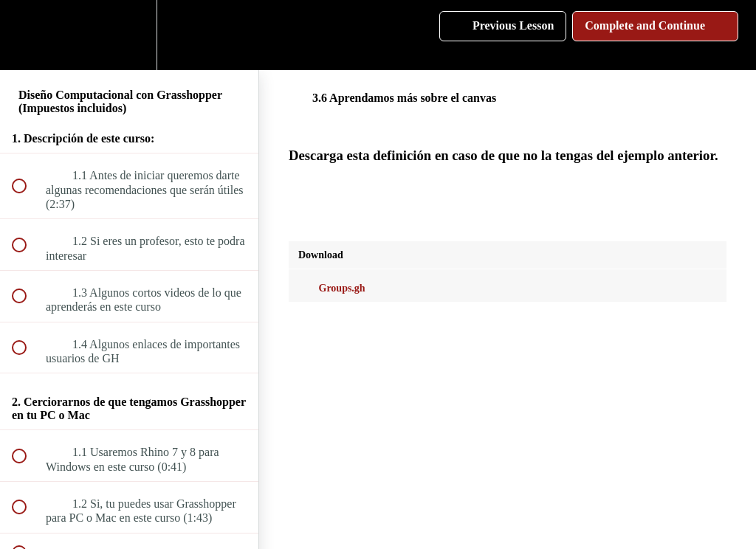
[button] (27, 35)
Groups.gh (332, 288)
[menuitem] (129, 35)
